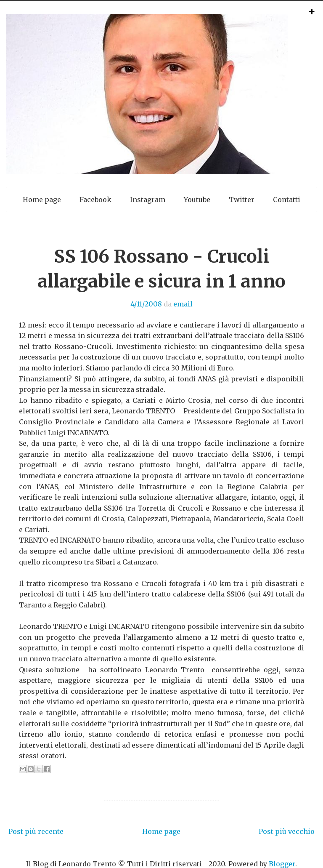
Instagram (148, 200)
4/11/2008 (146, 304)
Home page (42, 200)
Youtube (197, 200)
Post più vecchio (287, 831)
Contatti (287, 200)
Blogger (282, 864)
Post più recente (36, 831)
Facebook (95, 200)
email (183, 304)
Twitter (242, 200)
